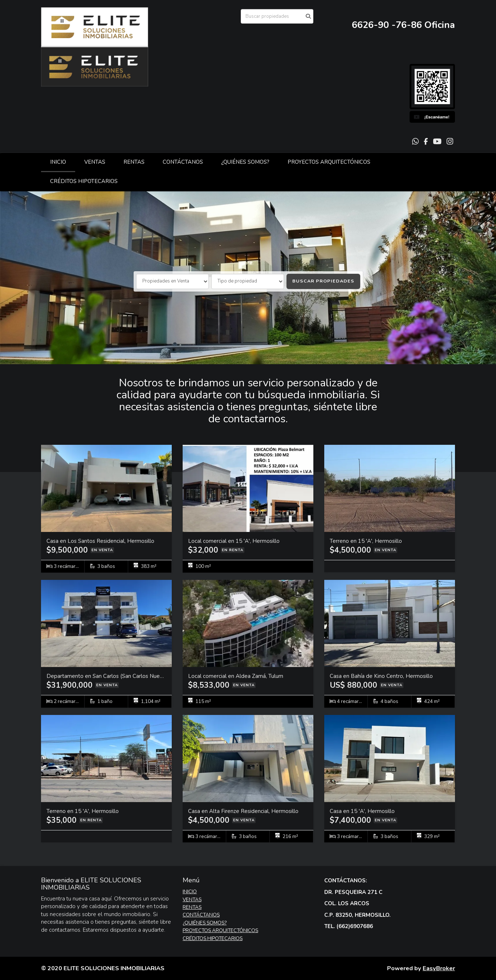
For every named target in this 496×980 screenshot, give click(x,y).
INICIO (58, 162)
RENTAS (134, 162)
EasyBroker (439, 968)
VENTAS (95, 162)
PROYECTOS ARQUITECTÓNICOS (329, 162)
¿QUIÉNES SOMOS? (245, 162)
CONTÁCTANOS (183, 162)
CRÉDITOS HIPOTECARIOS (84, 181)
